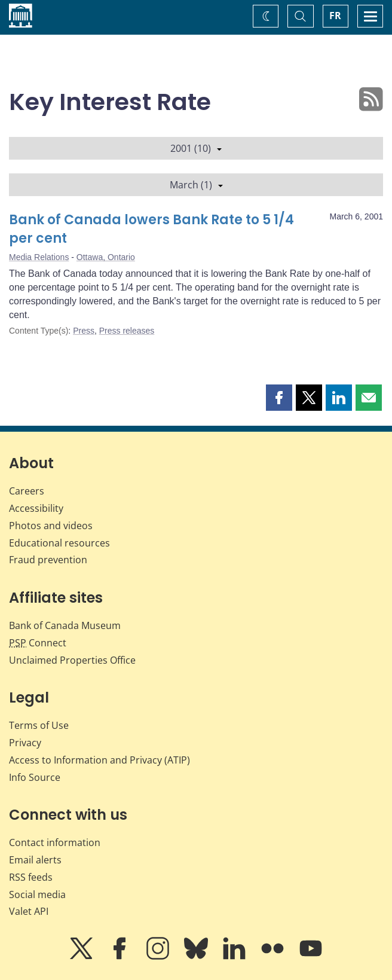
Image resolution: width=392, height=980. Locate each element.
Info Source (35, 777)
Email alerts (35, 860)
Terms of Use (39, 725)
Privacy (25, 743)
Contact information (55, 842)
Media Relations (39, 257)
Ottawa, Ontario (106, 257)
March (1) (196, 185)
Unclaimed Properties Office (72, 660)
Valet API (29, 911)
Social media (37, 894)
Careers (27, 491)
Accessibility (36, 508)
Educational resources (59, 543)
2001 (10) (196, 148)
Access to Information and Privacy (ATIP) (99, 760)
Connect (38, 643)
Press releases (127, 331)
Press (84, 331)
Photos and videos (51, 526)
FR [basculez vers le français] (335, 16)
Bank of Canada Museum (65, 625)
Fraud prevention (48, 560)
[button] (279, 398)
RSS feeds (31, 877)
